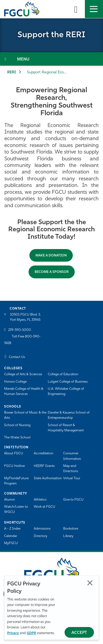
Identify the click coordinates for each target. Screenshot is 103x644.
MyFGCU (11, 543)
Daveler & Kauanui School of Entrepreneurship (69, 415)
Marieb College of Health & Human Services (24, 392)
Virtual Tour (72, 478)
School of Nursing (17, 425)
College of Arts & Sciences (23, 374)
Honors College (15, 382)
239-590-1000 (20, 330)
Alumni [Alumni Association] (9, 500)
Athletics (40, 500)
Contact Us (17, 357)
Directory (41, 536)
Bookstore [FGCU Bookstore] (71, 529)
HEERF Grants (44, 466)
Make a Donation (51, 256)
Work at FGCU (44, 507)
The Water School (17, 438)
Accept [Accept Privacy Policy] (79, 633)
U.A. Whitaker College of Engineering (66, 392)
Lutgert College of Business (68, 382)
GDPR (31, 633)
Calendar (11, 536)
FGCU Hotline (14, 466)
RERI (12, 72)
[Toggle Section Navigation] (51, 59)
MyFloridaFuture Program (16, 481)
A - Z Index (12, 529)
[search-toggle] (76, 9)
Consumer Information (72, 456)
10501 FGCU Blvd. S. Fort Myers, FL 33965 (26, 317)
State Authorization (48, 478)
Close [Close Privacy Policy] (90, 583)
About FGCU (14, 454)
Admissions (42, 529)
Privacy (13, 633)
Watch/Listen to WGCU (16, 509)
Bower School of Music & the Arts (25, 415)
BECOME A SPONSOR (52, 272)
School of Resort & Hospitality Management (66, 428)
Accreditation (44, 454)
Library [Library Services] (68, 536)
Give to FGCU (73, 500)
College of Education (63, 374)
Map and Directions (71, 469)
